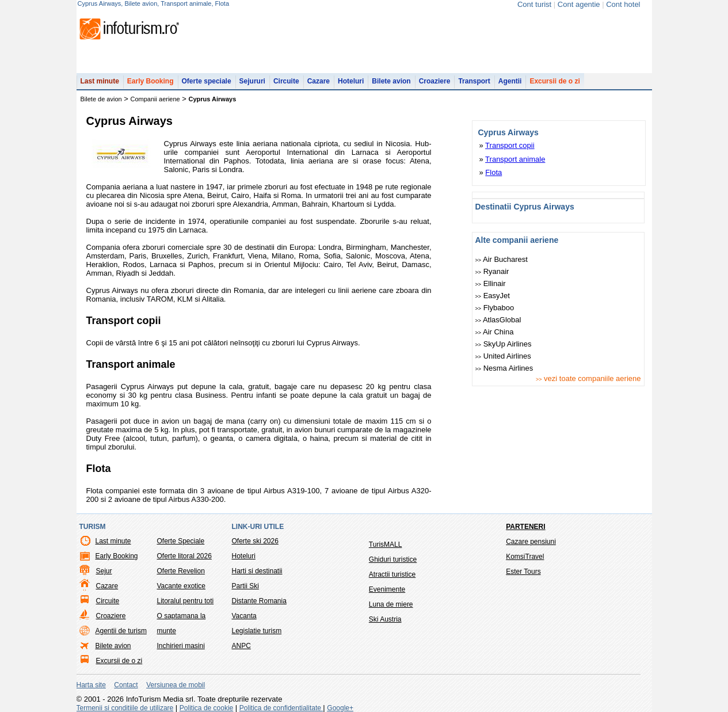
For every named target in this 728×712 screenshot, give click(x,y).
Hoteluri (351, 81)
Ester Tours (523, 572)
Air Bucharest (502, 259)
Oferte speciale (207, 81)
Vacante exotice (182, 586)
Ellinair (491, 283)
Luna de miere (391, 604)
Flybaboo (495, 308)
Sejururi (252, 81)
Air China (495, 332)
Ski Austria (385, 619)
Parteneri (525, 527)
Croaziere (435, 81)
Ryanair (492, 271)
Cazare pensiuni (531, 542)
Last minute (100, 81)
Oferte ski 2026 (255, 541)
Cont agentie (579, 4)
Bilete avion (391, 81)
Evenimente (387, 589)
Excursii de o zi (554, 81)
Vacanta (244, 616)
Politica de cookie (206, 708)
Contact (126, 685)
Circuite (286, 81)
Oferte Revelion (181, 571)
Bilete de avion (101, 99)
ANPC (241, 646)
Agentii (510, 81)
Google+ (340, 708)
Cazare (319, 81)
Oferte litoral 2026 (184, 556)
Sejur (104, 571)
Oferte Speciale (181, 541)
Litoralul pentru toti (186, 601)
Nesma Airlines (504, 368)
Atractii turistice (392, 574)
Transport (474, 81)
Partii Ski (245, 586)
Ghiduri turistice (393, 559)
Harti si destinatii (257, 571)
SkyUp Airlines (504, 344)
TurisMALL (386, 545)
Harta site (91, 685)
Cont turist (534, 4)
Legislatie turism (257, 631)
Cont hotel (623, 4)
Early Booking (150, 81)
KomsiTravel (525, 557)
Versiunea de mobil (176, 685)
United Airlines (503, 356)
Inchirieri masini (181, 646)
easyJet (493, 296)
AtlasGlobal (498, 320)
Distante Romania (259, 601)
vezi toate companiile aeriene (588, 378)
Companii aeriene (155, 99)
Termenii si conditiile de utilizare (125, 708)
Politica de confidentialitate (281, 708)
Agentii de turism (121, 631)
